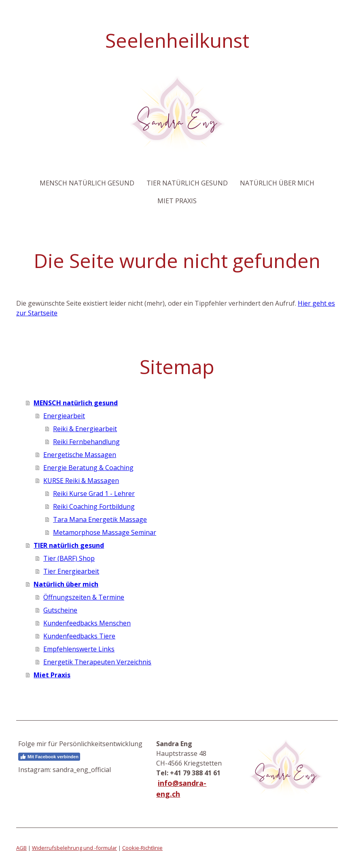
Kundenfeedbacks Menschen (87, 623)
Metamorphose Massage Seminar (105, 532)
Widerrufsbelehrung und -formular (74, 848)
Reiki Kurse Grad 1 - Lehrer (94, 494)
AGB (21, 848)
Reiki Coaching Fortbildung (94, 506)
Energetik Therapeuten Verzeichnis (97, 662)
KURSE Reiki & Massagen (81, 481)
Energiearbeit (64, 416)
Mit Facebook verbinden (49, 757)
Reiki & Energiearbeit (85, 429)
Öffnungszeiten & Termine (84, 597)
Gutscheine (60, 610)
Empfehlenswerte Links (79, 649)
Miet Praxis (177, 201)
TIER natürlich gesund (187, 183)
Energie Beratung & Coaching (88, 468)
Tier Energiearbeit (71, 571)
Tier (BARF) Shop (69, 558)
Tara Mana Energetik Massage (100, 519)
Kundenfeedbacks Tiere (79, 636)
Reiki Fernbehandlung (86, 442)
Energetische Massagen (80, 455)
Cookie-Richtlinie (142, 848)
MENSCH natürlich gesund (87, 183)
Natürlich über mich (277, 183)
